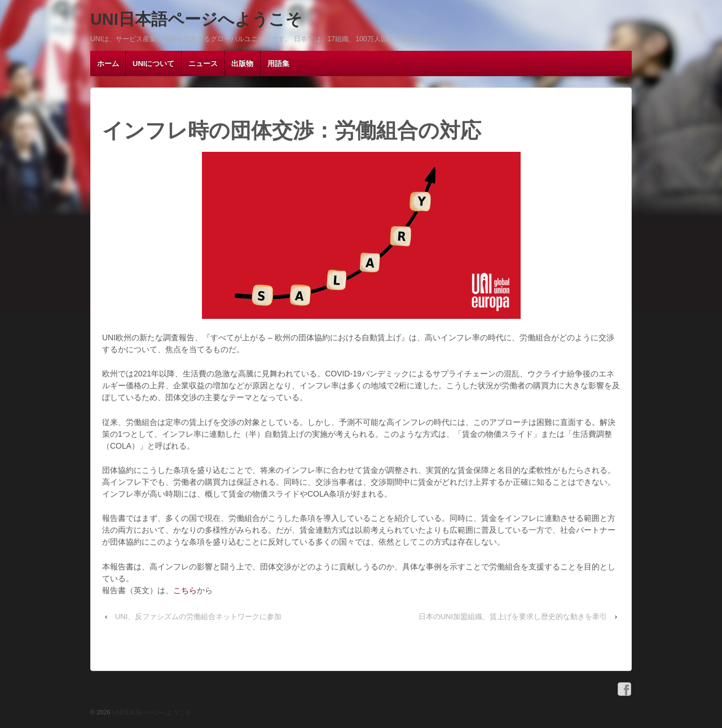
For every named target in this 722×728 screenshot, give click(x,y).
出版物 (242, 63)
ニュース (203, 63)
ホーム (108, 63)
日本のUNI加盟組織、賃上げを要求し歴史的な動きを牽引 (513, 617)
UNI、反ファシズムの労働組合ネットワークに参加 (198, 617)
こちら (185, 590)
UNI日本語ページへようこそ (196, 19)
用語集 (278, 63)
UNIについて (153, 63)
